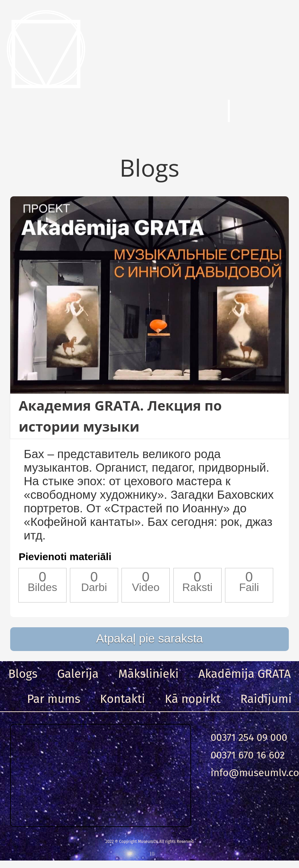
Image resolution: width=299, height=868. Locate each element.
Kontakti (123, 699)
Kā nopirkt (193, 699)
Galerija (78, 674)
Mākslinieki (149, 674)
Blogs (23, 674)
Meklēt (182, 112)
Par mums (54, 699)
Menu (37, 112)
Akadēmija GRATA (244, 674)
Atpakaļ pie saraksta (149, 638)
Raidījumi (266, 699)
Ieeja (268, 112)
